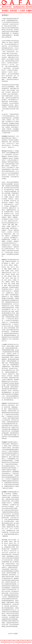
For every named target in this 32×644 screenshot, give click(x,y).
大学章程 (16, 643)
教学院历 (30, 643)
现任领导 (7, 643)
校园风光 (21, 643)
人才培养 (21, 11)
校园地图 (25, 643)
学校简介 (2, 643)
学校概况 (5, 11)
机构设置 (13, 11)
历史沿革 (11, 643)
